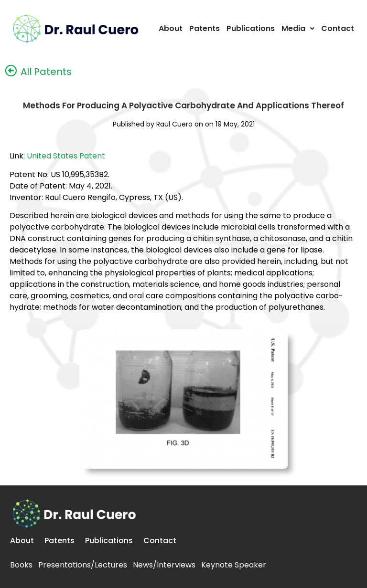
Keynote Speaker (234, 565)
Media (298, 28)
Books (21, 565)
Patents (205, 28)
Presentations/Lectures (83, 565)
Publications (251, 28)
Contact (338, 28)
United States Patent (66, 156)
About (171, 28)
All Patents (45, 72)
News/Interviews (164, 565)
